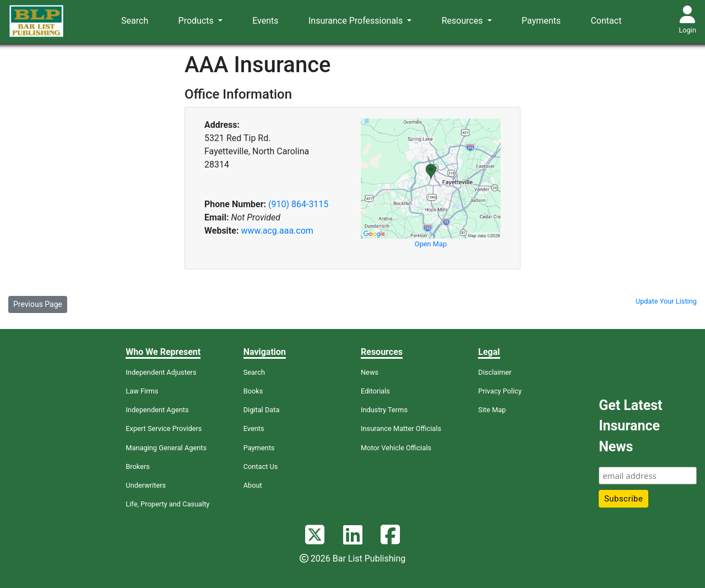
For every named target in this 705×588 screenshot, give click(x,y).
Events (265, 21)
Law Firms (142, 391)
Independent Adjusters (161, 372)
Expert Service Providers (164, 428)
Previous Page (38, 304)
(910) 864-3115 (298, 204)
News (370, 372)
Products (197, 21)
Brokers (138, 466)
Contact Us (261, 466)
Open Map (431, 244)
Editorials (375, 391)
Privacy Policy (500, 391)
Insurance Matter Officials (401, 428)
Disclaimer (495, 372)
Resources (463, 21)
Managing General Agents (166, 448)
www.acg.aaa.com (277, 231)
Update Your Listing (666, 301)
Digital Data (262, 410)
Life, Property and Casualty (167, 504)
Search (135, 21)
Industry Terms (384, 410)
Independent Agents (157, 410)
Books (253, 391)
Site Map (492, 410)
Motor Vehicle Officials (396, 448)
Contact (606, 21)
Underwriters (146, 485)
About (253, 485)
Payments (541, 21)
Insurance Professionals (357, 21)
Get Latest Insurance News (630, 426)
